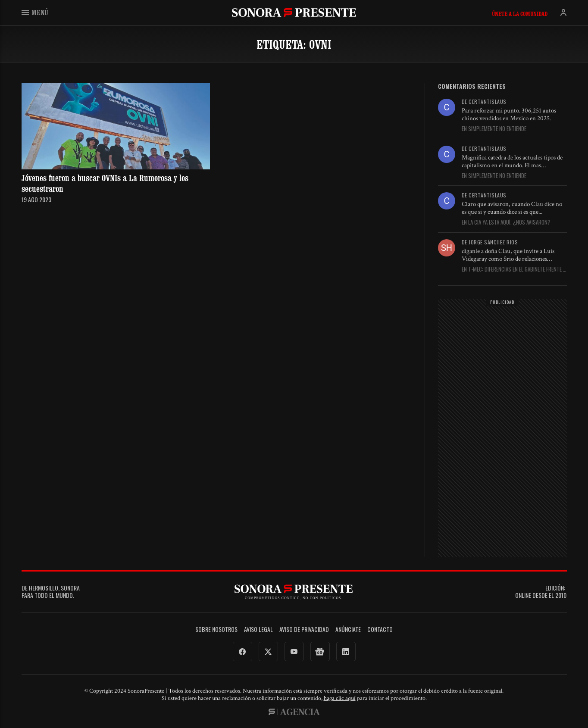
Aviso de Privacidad (304, 630)
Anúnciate (348, 630)
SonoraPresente (294, 12)
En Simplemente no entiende (494, 129)
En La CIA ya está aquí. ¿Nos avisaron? (506, 222)
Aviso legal (258, 630)
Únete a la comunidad (520, 14)
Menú (35, 12)
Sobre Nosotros (216, 630)
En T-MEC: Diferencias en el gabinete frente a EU (514, 269)
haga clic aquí (340, 698)
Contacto (380, 630)
